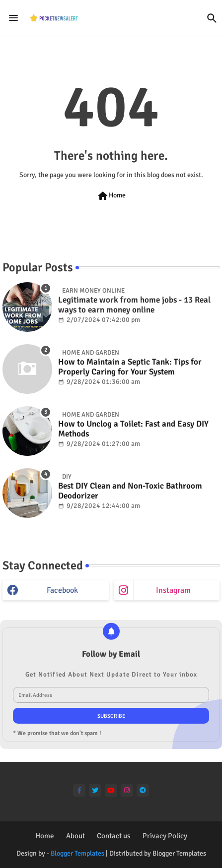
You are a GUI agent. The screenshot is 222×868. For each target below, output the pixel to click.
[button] (212, 18)
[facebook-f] (79, 790)
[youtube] (111, 790)
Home (111, 196)
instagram (173, 590)
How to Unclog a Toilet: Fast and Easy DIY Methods (133, 429)
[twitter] (95, 790)
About (75, 836)
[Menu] (13, 18)
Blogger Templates (77, 853)
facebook (62, 590)
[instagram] (127, 790)
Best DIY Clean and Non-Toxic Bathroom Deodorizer (130, 491)
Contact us (114, 836)
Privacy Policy (165, 836)
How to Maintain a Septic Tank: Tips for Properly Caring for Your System (130, 367)
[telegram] (143, 790)
